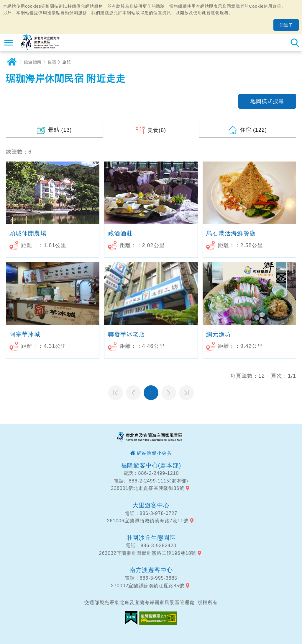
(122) (253, 130)
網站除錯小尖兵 (154, 453)
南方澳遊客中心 (151, 570)
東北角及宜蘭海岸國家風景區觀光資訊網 (40, 43)
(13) (60, 130)
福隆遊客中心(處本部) (151, 465)
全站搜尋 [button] (295, 43)
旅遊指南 (33, 62)
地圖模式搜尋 (267, 101)
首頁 (12, 62)
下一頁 (169, 393)
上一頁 (133, 393)
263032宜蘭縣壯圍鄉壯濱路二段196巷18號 (148, 553)
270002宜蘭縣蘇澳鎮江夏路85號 (148, 586)
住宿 (52, 62)
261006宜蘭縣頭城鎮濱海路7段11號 (147, 521)
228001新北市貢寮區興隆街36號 (148, 488)
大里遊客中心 (151, 505)
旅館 (67, 62)
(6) (157, 130)
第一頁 (116, 393)
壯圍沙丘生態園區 (151, 538)
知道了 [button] (286, 25)
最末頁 (186, 393)
